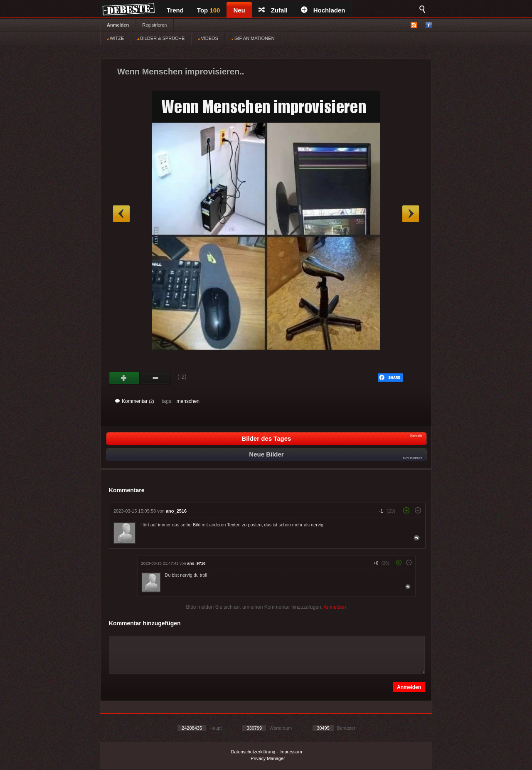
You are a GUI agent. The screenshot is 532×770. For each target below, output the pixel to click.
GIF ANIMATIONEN (253, 38)
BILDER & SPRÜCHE (161, 38)
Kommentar (135, 401)
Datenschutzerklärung (253, 752)
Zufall (273, 10)
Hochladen (323, 10)
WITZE (115, 38)
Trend (175, 10)
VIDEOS (208, 38)
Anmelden (118, 25)
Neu (239, 10)
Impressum (291, 752)
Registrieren (154, 25)
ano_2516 (176, 511)
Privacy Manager (268, 758)
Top (209, 10)
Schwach (156, 378)
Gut (124, 378)
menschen (188, 401)
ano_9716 (196, 563)
